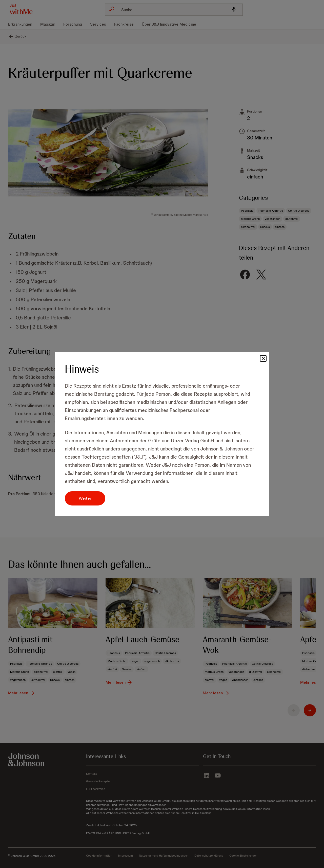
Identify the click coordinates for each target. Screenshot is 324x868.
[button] (263, 358)
